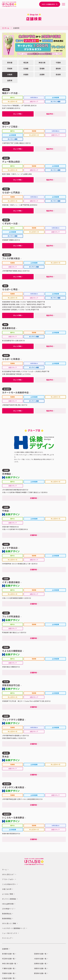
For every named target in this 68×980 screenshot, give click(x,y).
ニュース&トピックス (10, 933)
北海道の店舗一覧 (8, 978)
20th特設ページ (8, 909)
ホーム (7, 28)
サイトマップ (7, 938)
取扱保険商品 (7, 919)
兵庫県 (42, 75)
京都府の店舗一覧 (40, 969)
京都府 (26, 75)
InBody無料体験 (8, 904)
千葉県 (58, 63)
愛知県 (58, 69)
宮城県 (42, 69)
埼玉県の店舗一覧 (8, 959)
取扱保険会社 (7, 914)
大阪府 (10, 75)
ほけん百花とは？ (8, 875)
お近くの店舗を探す (50, 4)
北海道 (26, 69)
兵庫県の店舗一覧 (40, 964)
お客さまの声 (7, 889)
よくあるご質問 (8, 894)
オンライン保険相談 (9, 899)
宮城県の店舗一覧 (40, 954)
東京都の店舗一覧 (8, 954)
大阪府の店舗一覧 (40, 959)
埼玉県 (26, 63)
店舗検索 (5, 949)
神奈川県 (42, 63)
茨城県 (10, 69)
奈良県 (58, 75)
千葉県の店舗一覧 (8, 969)
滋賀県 (10, 81)
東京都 (10, 63)
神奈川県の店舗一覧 (9, 964)
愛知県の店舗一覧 (40, 974)
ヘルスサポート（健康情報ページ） (14, 928)
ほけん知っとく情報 (9, 924)
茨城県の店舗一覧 (8, 974)
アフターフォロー (8, 880)
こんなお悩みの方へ (9, 884)
